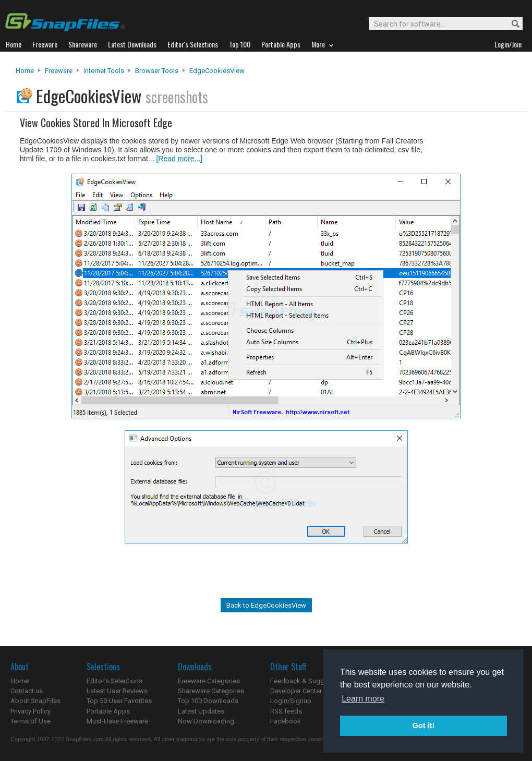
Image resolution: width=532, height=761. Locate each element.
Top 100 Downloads (208, 701)
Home (25, 71)
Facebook (286, 721)
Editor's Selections (114, 681)
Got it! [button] (424, 726)
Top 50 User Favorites (119, 701)
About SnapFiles (35, 701)
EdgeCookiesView (217, 71)
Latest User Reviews (117, 691)
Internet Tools (104, 71)
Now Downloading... (208, 721)
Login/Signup (291, 701)
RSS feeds (286, 711)
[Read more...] (179, 159)
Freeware (59, 71)
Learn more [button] (363, 699)
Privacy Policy (31, 711)
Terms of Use (31, 721)
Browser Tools (157, 71)
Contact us (27, 691)
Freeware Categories (209, 681)
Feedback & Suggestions (309, 681)
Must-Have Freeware (117, 721)
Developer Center (296, 691)
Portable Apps (108, 711)
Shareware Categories (211, 691)
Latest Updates (201, 711)
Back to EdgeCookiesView (266, 605)
